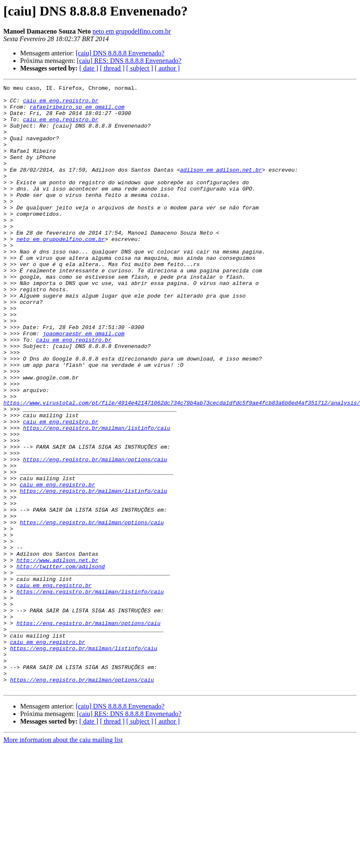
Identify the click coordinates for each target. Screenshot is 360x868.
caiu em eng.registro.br (61, 104)
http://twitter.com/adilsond (61, 663)
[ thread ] (112, 68)
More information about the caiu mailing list (63, 861)
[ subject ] (140, 68)
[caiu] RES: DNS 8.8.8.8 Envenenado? (129, 61)
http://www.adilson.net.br (57, 656)
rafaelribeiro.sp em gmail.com (77, 112)
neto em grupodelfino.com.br (132, 31)
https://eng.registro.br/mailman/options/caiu (95, 535)
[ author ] (167, 68)
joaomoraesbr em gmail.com (84, 384)
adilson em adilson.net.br (221, 187)
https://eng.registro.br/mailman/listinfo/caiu (97, 497)
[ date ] (89, 68)
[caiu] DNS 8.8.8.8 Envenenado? (120, 53)
